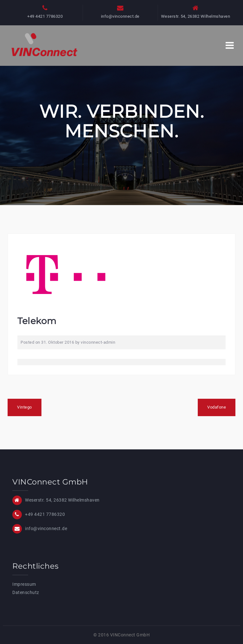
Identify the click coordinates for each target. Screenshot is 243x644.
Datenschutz (26, 592)
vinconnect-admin (98, 342)
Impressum (24, 584)
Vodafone (217, 407)
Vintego (25, 407)
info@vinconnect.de (120, 16)
